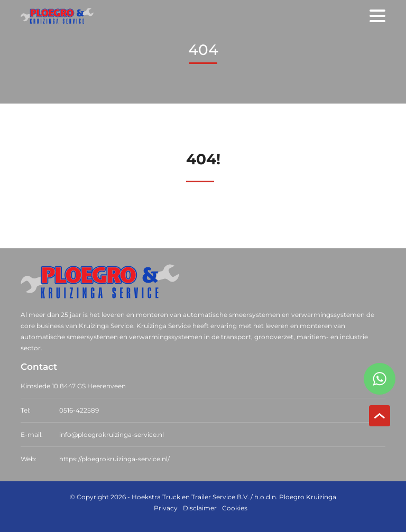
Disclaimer (200, 508)
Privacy (166, 508)
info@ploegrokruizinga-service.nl (112, 435)
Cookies (235, 508)
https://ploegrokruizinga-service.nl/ (114, 459)
